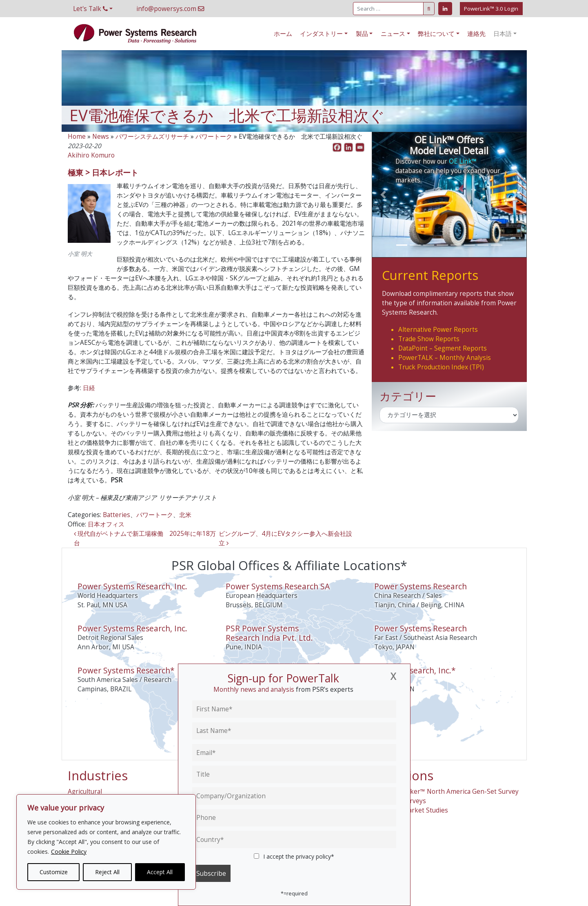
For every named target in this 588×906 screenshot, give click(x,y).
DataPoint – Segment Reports (443, 348)
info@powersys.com (170, 9)
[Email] (360, 147)
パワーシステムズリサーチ (152, 137)
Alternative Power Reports (438, 330)
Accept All (160, 872)
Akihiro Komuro (91, 155)
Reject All (107, 872)
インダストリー (321, 34)
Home (77, 137)
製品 (362, 34)
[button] (383, 195)
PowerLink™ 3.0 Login (491, 9)
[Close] (393, 676)
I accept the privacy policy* (294, 856)
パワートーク (214, 137)
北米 (185, 515)
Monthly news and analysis (254, 689)
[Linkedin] (348, 147)
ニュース (393, 34)
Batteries (116, 515)
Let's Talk (90, 9)
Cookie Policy (69, 852)
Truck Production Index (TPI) (441, 367)
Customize (54, 872)
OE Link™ (463, 161)
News (101, 137)
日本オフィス (106, 524)
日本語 (503, 34)
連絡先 (476, 34)
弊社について (436, 34)
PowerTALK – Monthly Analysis (445, 358)
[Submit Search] (429, 9)
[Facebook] (337, 147)
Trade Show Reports (429, 339)
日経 (89, 388)
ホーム (283, 34)
